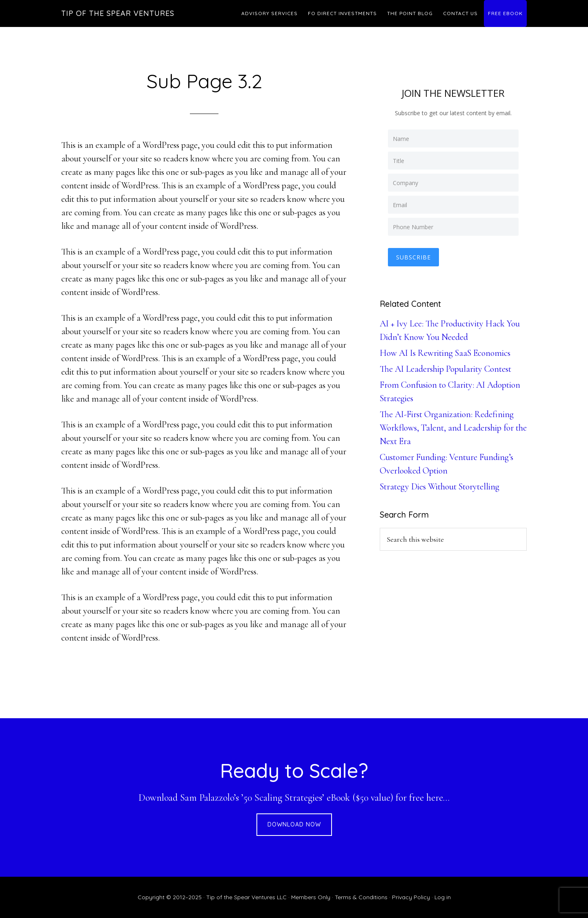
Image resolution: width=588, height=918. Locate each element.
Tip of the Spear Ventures (118, 13)
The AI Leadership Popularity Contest (445, 369)
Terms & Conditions (361, 897)
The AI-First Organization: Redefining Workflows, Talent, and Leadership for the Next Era (453, 428)
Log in (443, 897)
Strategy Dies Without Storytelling (440, 487)
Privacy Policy (411, 897)
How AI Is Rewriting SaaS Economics (445, 353)
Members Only (311, 897)
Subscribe (413, 257)
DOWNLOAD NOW (294, 824)
